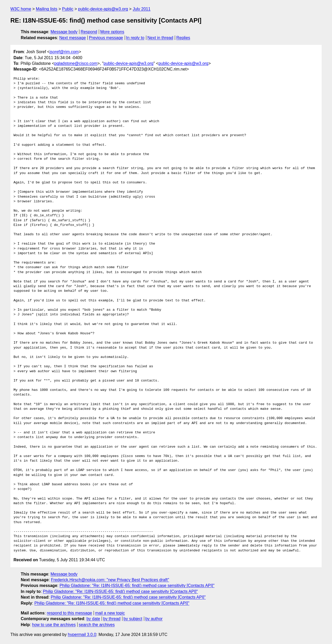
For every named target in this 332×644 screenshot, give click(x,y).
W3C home (21, 9)
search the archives (97, 625)
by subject (133, 619)
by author (154, 619)
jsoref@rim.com (64, 52)
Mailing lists (47, 9)
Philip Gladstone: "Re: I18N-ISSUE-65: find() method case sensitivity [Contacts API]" (137, 586)
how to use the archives (54, 625)
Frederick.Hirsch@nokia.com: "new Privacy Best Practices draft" (110, 580)
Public (68, 9)
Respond (89, 32)
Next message (73, 38)
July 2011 (142, 9)
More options (112, 32)
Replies (183, 38)
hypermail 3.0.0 (82, 635)
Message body (64, 32)
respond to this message (69, 613)
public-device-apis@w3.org (103, 9)
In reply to (135, 38)
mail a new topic (110, 613)
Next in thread (160, 38)
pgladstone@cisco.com (76, 63)
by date (93, 619)
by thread (112, 619)
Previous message (106, 38)
